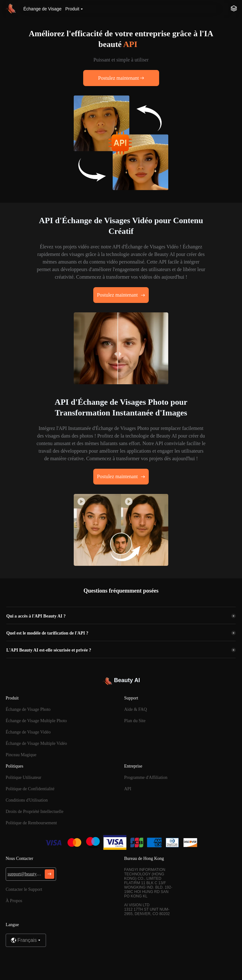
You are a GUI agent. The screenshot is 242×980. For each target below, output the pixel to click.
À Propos (14, 901)
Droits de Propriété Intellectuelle (35, 812)
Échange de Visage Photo (28, 709)
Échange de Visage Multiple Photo (36, 721)
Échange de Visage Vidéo (28, 732)
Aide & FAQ (135, 709)
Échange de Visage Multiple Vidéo (36, 743)
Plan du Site (135, 721)
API (128, 789)
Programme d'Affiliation (146, 777)
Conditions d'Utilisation (27, 800)
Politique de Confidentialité (30, 789)
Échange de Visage (42, 9)
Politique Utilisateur (23, 777)
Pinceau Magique (21, 755)
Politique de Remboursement (31, 823)
